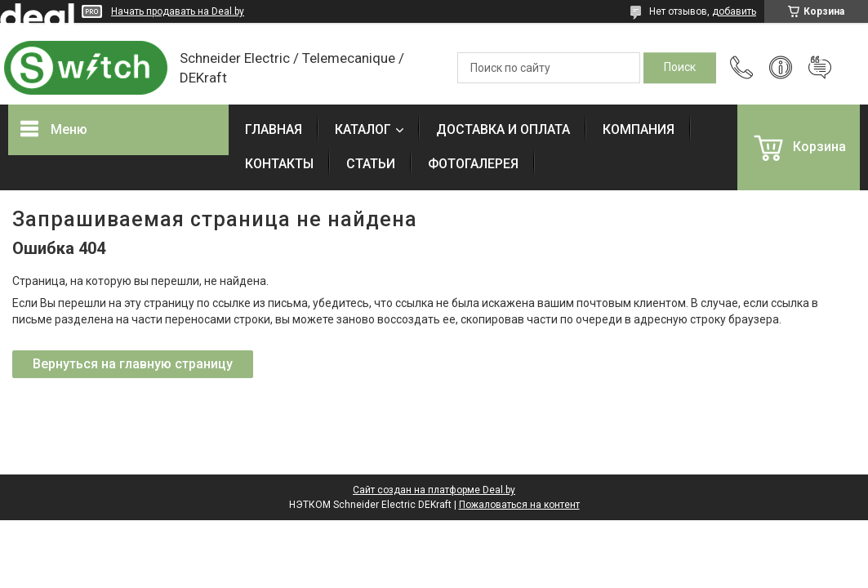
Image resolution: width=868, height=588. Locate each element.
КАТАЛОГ (363, 129)
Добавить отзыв (820, 68)
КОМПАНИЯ (639, 129)
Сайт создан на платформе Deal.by (434, 490)
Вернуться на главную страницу (133, 364)
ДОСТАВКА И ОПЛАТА (503, 129)
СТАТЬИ (371, 164)
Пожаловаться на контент (519, 505)
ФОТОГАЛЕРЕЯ (473, 164)
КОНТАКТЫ (279, 164)
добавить (734, 11)
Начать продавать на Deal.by (178, 11)
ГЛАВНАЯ (274, 129)
